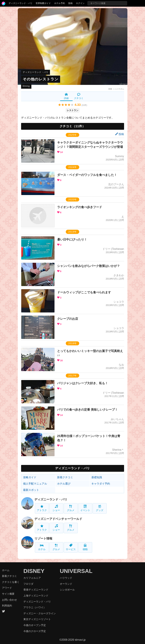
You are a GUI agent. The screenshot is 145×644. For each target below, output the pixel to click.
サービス (71, 547)
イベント (85, 508)
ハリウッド (66, 578)
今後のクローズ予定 (35, 631)
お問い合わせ (9, 600)
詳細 (66, 96)
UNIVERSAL (76, 571)
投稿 (70, 3)
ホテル (42, 547)
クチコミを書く (11, 582)
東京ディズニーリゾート (37, 619)
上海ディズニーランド (36, 596)
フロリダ (28, 584)
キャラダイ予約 (101, 484)
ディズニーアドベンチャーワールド (58, 519)
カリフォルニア (32, 578)
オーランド (66, 584)
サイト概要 (8, 594)
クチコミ (79, 96)
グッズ (100, 508)
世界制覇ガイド (43, 3)
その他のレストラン (41, 79)
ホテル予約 (60, 3)
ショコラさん (119, 89)
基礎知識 (97, 477)
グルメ (71, 508)
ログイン (80, 3)
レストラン (73, 110)
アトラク (42, 508)
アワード (7, 588)
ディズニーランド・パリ (21, 3)
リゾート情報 (43, 539)
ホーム (6, 570)
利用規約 (7, 606)
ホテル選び (64, 484)
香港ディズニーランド (36, 590)
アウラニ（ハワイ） (35, 607)
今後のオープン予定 (35, 625)
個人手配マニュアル (35, 484)
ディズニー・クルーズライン (40, 613)
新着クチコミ (65, 477)
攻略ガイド (30, 477)
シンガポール (67, 590)
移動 (85, 547)
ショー (56, 508)
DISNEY (34, 571)
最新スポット (31, 490)
